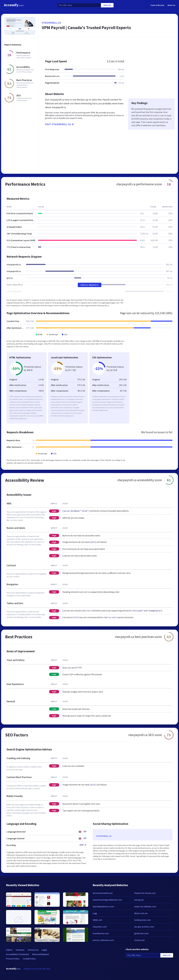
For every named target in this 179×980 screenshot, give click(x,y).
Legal (44, 950)
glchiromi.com (141, 933)
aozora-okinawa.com (103, 940)
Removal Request (41, 954)
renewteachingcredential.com (107, 900)
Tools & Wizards (157, 5)
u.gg (95, 913)
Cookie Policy (29, 959)
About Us (171, 5)
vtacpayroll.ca (51, 23)
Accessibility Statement (18, 954)
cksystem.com (100, 927)
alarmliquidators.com (103, 906)
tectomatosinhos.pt (103, 893)
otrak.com (139, 940)
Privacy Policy (13, 959)
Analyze (107, 5)
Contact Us (33, 950)
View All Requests (89, 285)
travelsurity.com (101, 933)
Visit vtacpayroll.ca (60, 124)
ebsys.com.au (141, 913)
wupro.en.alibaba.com (145, 906)
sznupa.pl (139, 900)
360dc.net (97, 920)
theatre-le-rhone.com (145, 893)
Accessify (14, 5)
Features (20, 950)
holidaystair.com (143, 920)
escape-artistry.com (144, 927)
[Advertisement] (108, 47)
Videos (9, 950)
